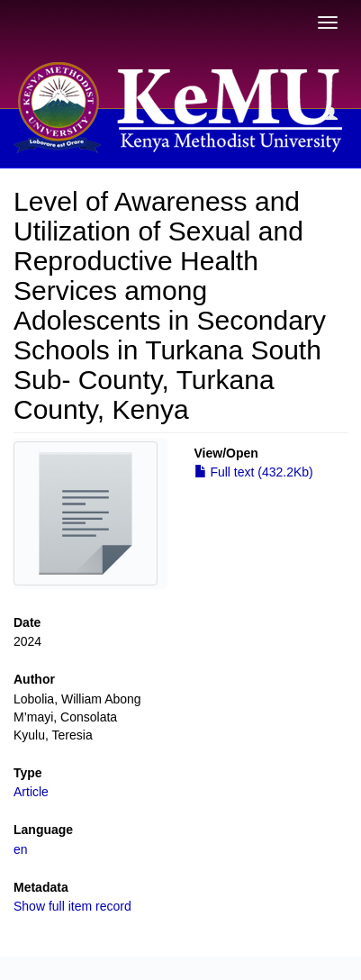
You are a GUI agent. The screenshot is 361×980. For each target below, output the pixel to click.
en (21, 849)
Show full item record (72, 906)
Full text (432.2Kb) (254, 472)
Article (31, 792)
